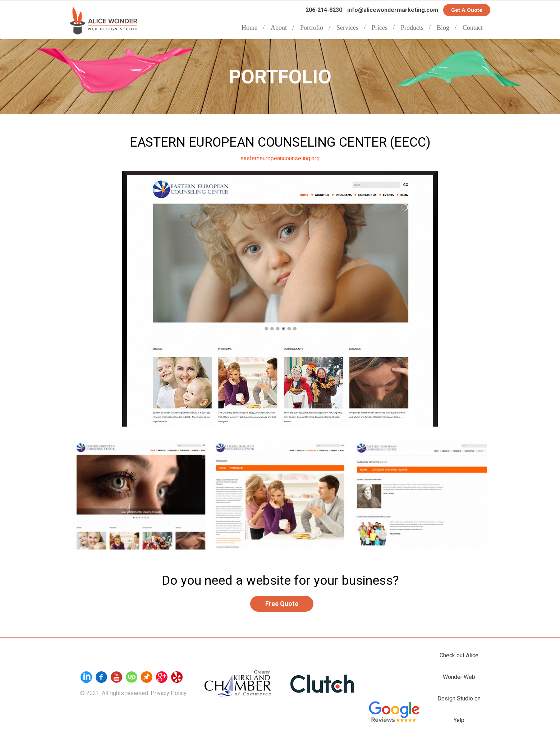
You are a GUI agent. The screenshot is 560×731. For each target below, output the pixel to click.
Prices (380, 28)
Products (412, 28)
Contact (473, 28)
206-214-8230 (324, 10)
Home (249, 28)
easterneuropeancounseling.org (280, 158)
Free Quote (282, 604)
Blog (443, 28)
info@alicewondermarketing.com (393, 10)
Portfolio (312, 28)
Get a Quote (467, 10)
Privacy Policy (169, 693)
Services (347, 28)
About (279, 28)
